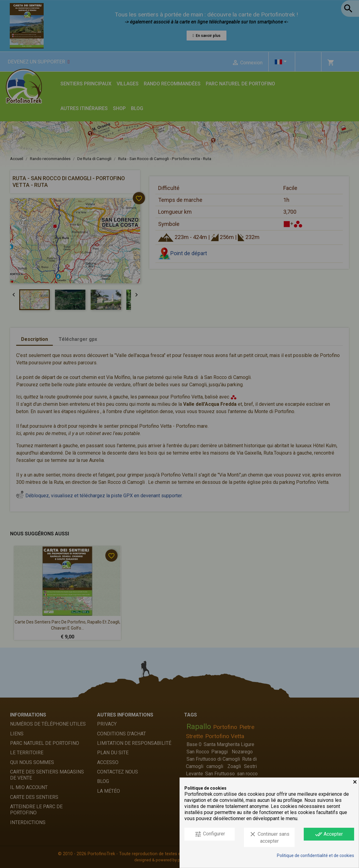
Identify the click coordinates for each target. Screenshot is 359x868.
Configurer (210, 834)
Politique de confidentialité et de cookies (315, 855)
